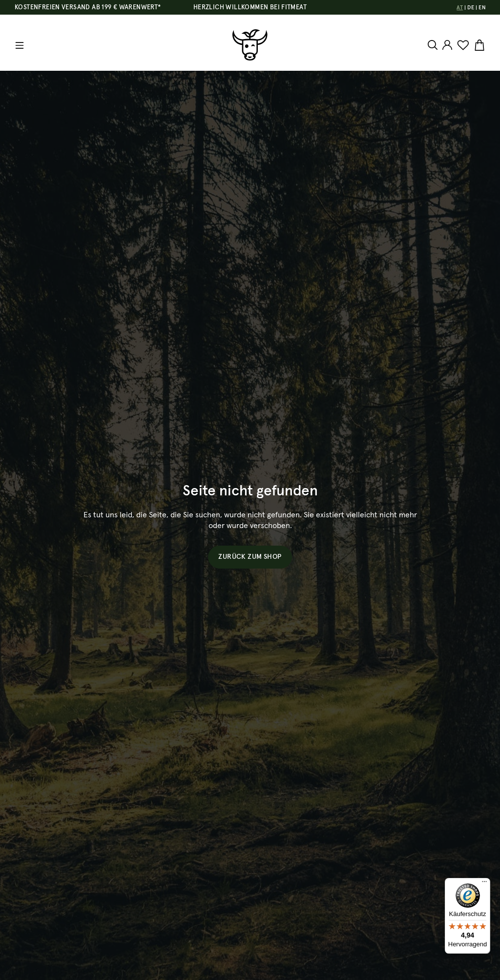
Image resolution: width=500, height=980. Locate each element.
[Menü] (20, 45)
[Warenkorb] (478, 45)
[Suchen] (434, 45)
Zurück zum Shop (250, 557)
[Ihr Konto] (447, 45)
